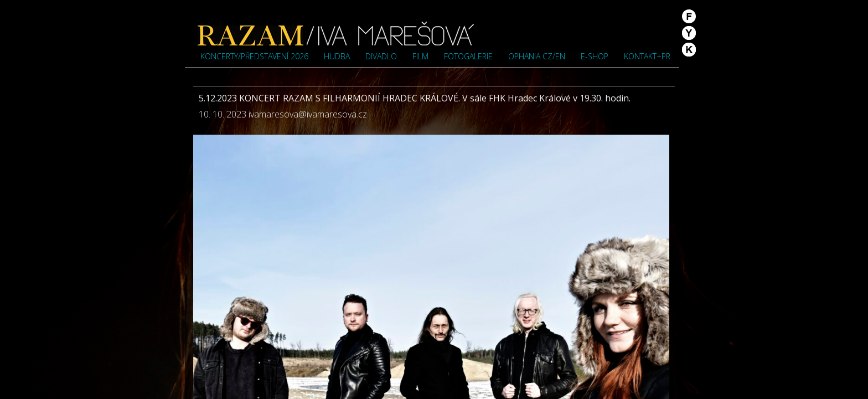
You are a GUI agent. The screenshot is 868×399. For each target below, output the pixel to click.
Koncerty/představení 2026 (254, 56)
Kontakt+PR (647, 56)
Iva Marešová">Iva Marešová (336, 33)
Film (420, 56)
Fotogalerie (468, 56)
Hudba (337, 56)
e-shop (595, 56)
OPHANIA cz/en (537, 56)
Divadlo (381, 56)
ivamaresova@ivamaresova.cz (308, 114)
